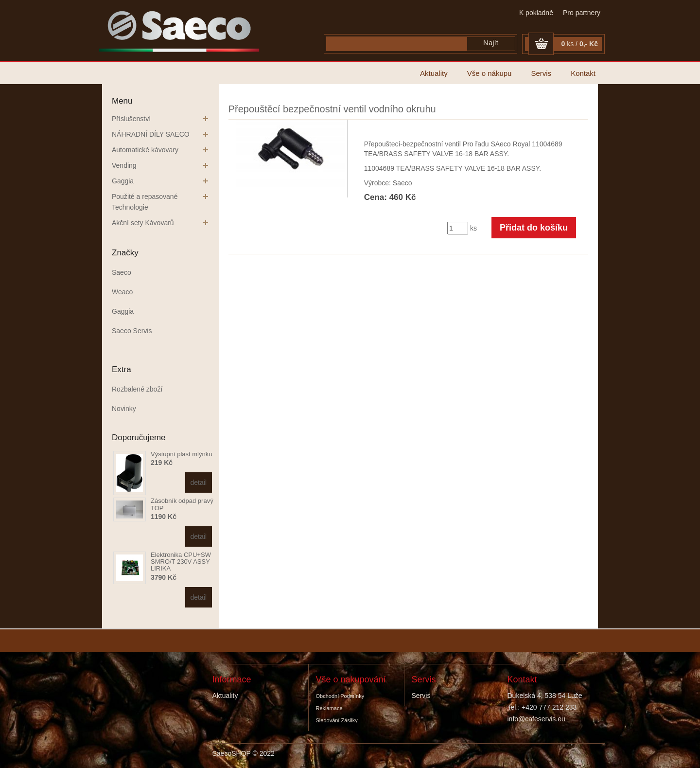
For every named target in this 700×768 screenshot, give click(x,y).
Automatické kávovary (145, 150)
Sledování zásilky (337, 720)
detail (199, 482)
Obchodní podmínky (340, 696)
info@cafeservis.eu (536, 719)
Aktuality (434, 73)
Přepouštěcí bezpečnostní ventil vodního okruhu (332, 109)
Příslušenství (131, 119)
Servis (541, 73)
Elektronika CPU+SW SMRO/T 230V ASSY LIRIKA (181, 562)
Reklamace (329, 708)
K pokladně (536, 13)
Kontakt (583, 73)
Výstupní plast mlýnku (181, 454)
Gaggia (123, 181)
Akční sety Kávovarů (143, 223)
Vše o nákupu (490, 73)
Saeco (122, 272)
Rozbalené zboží (137, 389)
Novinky (124, 409)
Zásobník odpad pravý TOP (182, 504)
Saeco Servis (132, 331)
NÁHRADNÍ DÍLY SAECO (151, 134)
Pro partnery (582, 13)
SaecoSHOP (232, 753)
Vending (124, 165)
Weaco (122, 292)
